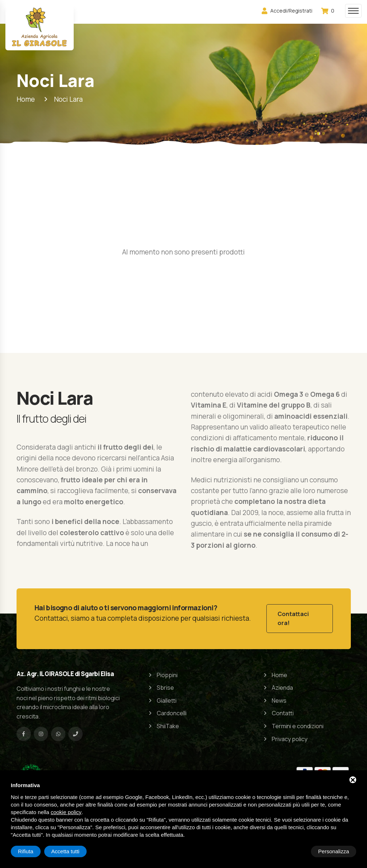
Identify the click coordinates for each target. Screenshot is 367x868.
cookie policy (66, 812)
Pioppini (167, 672)
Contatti (283, 710)
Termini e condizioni (298, 723)
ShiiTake (168, 723)
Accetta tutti (335, 851)
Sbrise (165, 685)
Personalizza (33, 851)
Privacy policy (290, 736)
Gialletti (167, 697)
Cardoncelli (172, 710)
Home (279, 672)
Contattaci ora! (293, 617)
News (279, 697)
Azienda (282, 685)
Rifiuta (295, 851)
